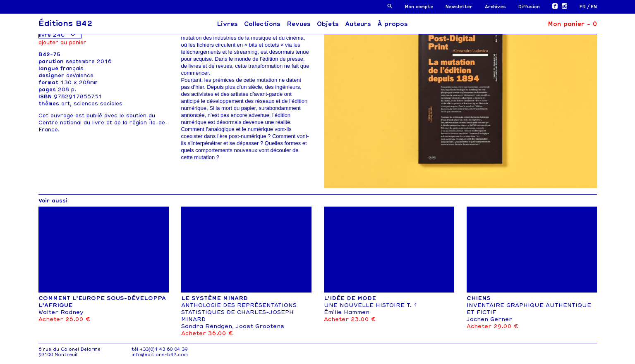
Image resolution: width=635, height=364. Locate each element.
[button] (390, 6)
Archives (495, 7)
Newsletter (459, 7)
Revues (299, 24)
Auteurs (358, 24)
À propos (393, 24)
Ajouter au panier (62, 42)
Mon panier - (572, 24)
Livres (227, 24)
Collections (262, 24)
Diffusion (529, 7)
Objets (328, 24)
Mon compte (419, 7)
